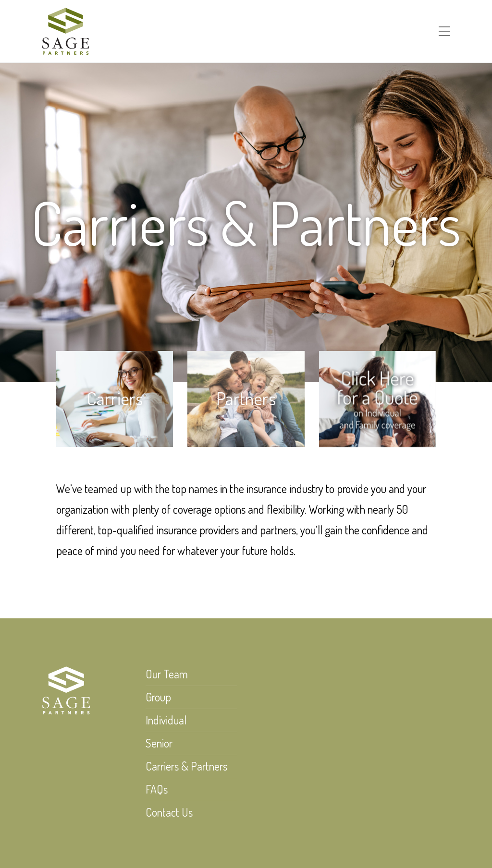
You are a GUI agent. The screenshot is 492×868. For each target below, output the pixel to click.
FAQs (157, 789)
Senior (159, 743)
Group (158, 697)
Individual (166, 720)
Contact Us (169, 812)
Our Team (167, 674)
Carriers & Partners (186, 766)
